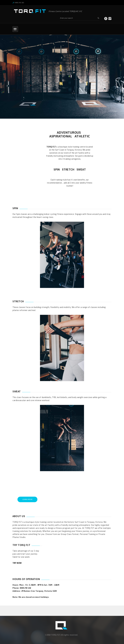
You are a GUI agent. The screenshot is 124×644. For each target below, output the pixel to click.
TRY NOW (17, 563)
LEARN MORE (27, 499)
